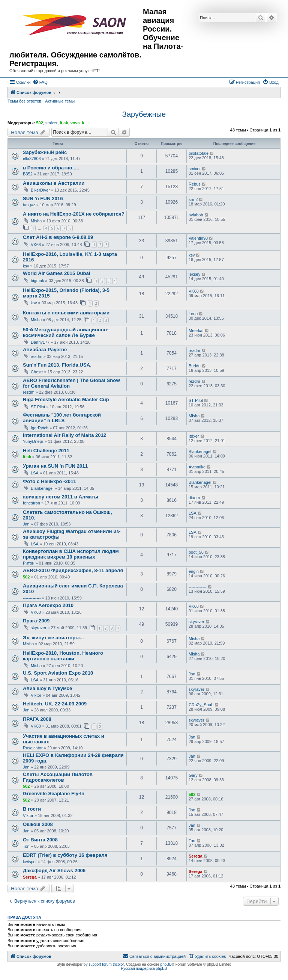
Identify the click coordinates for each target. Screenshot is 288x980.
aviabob (196, 215)
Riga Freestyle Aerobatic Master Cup (66, 399)
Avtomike (197, 467)
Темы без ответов (24, 101)
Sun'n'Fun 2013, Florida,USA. (57, 365)
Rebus (195, 184)
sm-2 (193, 199)
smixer (51, 123)
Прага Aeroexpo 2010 (48, 605)
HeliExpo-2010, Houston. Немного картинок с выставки (63, 656)
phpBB (166, 964)
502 (39, 123)
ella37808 (32, 159)
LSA (35, 473)
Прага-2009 (36, 621)
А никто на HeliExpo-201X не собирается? (74, 214)
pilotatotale (199, 153)
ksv (26, 266)
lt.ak (64, 123)
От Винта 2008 (40, 840)
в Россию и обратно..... (51, 168)
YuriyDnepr (33, 441)
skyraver (39, 628)
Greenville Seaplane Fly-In (54, 794)
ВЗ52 (28, 174)
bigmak (37, 281)
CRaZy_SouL (201, 705)
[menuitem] (40, 82)
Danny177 (40, 342)
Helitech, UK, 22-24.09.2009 (55, 704)
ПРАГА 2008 (37, 719)
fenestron (31, 503)
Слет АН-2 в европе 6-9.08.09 (58, 237)
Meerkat (196, 331)
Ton (26, 846)
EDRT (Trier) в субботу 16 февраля (65, 855)
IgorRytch (40, 428)
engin (194, 571)
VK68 (36, 245)
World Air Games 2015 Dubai (57, 273)
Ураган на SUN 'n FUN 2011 (55, 466)
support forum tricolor (106, 964)
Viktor (36, 695)
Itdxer (194, 436)
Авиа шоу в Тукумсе (47, 688)
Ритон (29, 563)
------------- (32, 598)
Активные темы (60, 101)
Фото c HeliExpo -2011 (49, 481)
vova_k (77, 123)
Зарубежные (144, 114)
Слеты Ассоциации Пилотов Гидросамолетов (58, 777)
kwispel (30, 862)
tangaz (29, 205)
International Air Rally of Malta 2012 (64, 435)
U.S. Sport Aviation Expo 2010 (58, 673)
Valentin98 (198, 238)
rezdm (37, 356)
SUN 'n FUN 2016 (43, 199)
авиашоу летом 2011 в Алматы (61, 497)
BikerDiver (40, 190)
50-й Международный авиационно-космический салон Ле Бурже (66, 332)
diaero (194, 498)
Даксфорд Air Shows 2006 (54, 871)
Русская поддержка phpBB (144, 969)
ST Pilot (38, 407)
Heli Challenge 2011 (46, 451)
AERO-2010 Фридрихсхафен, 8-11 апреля (73, 570)
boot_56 (196, 552)
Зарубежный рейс (45, 152)
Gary (193, 775)
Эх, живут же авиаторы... (53, 638)
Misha (36, 221)
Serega (196, 856)
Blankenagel (200, 451)
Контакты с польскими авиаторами (66, 313)
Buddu (195, 366)
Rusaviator (33, 748)
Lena (193, 314)
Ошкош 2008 (38, 824)
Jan (26, 524)
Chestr (37, 372)
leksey (194, 274)
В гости (32, 809)
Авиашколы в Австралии (54, 183)
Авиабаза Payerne (45, 350)
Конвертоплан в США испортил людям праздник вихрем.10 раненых (71, 554)
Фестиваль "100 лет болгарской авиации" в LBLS (62, 418)
